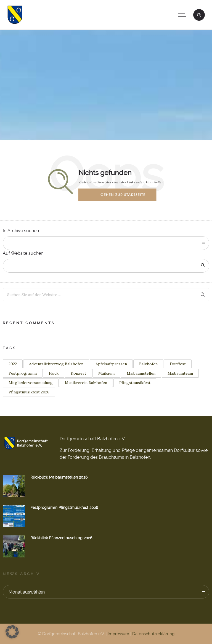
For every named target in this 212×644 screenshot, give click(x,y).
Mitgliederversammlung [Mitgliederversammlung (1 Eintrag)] (31, 383)
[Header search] (199, 14)
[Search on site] (106, 266)
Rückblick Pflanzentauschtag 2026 (61, 538)
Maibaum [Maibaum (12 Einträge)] (106, 373)
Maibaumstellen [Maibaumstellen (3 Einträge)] (141, 373)
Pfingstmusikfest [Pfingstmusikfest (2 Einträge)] (135, 383)
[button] (12, 632)
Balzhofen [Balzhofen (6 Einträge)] (148, 364)
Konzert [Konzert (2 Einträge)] (78, 373)
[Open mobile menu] (183, 15)
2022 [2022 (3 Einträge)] (13, 364)
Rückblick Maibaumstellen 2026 (59, 477)
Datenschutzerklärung (153, 634)
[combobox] (106, 243)
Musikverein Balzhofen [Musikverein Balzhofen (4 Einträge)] (86, 383)
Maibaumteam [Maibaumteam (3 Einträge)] (180, 373)
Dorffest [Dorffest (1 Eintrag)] (178, 364)
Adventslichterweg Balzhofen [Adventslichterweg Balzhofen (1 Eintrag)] (56, 364)
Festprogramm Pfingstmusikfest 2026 (64, 508)
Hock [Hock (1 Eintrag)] (54, 373)
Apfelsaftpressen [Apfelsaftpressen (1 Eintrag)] (111, 364)
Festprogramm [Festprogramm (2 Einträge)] (23, 373)
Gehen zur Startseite (123, 195)
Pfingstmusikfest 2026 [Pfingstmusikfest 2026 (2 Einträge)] (29, 392)
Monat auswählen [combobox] (27, 592)
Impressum (118, 634)
